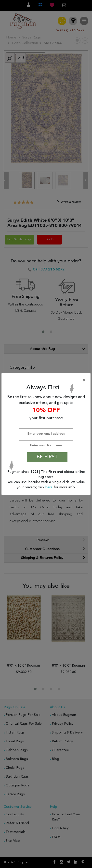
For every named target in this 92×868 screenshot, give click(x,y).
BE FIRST (47, 457)
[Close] (47, 380)
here (49, 487)
